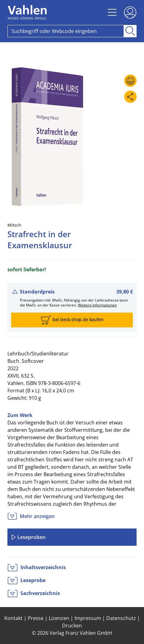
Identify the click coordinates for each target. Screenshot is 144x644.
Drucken (72, 626)
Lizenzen (59, 618)
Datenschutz (121, 618)
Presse (36, 618)
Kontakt (13, 618)
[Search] (66, 31)
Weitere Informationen (97, 305)
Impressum (88, 618)
